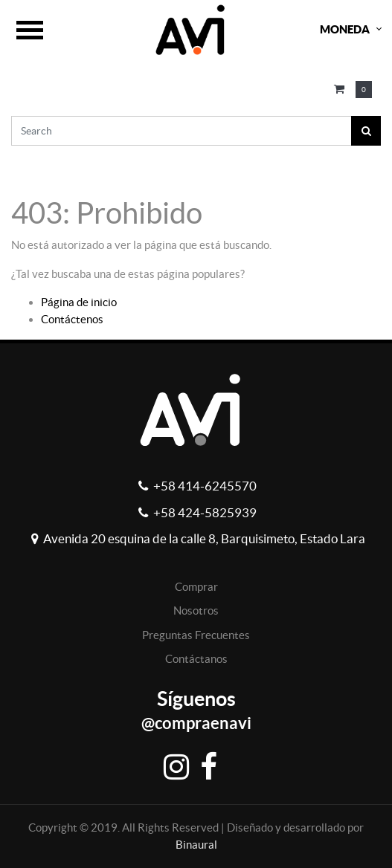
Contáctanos (196, 659)
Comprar (196, 587)
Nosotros (196, 610)
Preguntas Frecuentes (196, 635)
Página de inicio (79, 302)
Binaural (196, 845)
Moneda (345, 29)
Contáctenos (72, 319)
